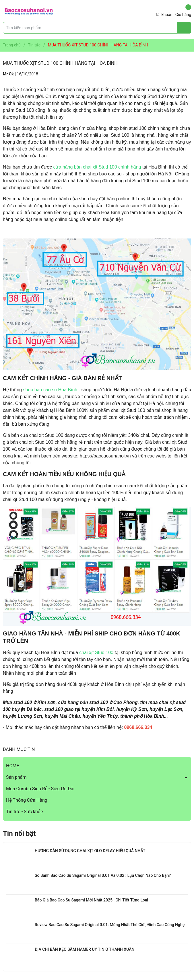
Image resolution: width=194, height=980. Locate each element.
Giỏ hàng (183, 11)
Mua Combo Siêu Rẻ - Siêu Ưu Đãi (40, 789)
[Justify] (184, 28)
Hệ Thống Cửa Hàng (27, 800)
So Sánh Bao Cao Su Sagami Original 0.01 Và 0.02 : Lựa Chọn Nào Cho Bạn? (103, 875)
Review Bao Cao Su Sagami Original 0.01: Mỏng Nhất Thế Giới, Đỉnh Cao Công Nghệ (110, 925)
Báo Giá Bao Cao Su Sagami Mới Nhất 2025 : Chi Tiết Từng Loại (91, 900)
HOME (12, 766)
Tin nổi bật (19, 834)
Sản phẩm (16, 777)
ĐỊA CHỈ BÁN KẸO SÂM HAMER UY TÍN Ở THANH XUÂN (85, 949)
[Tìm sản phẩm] (97, 28)
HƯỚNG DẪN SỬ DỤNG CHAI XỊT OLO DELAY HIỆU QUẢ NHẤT (90, 851)
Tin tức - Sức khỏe (24, 812)
